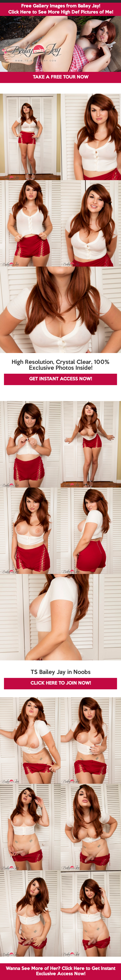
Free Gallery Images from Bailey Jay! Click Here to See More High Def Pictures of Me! (61, 9)
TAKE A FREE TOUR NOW (61, 77)
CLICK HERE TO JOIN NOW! (61, 683)
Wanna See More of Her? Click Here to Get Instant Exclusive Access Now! (60, 971)
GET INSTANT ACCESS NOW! (60, 379)
